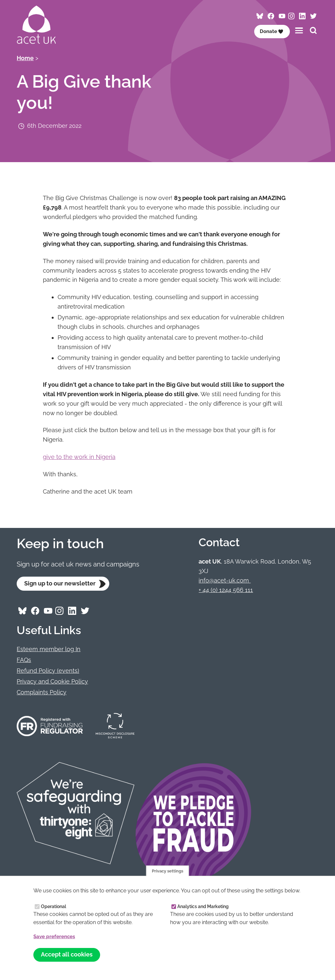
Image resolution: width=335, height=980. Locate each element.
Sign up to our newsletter (60, 584)
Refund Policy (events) (48, 671)
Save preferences (56, 936)
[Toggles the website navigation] (299, 30)
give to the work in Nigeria (79, 457)
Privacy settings (167, 870)
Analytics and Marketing (203, 906)
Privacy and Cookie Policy (52, 682)
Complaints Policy (42, 693)
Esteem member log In (49, 650)
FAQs (24, 660)
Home (25, 58)
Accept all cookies (67, 954)
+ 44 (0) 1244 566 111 (226, 590)
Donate (271, 31)
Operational (53, 906)
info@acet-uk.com (225, 580)
